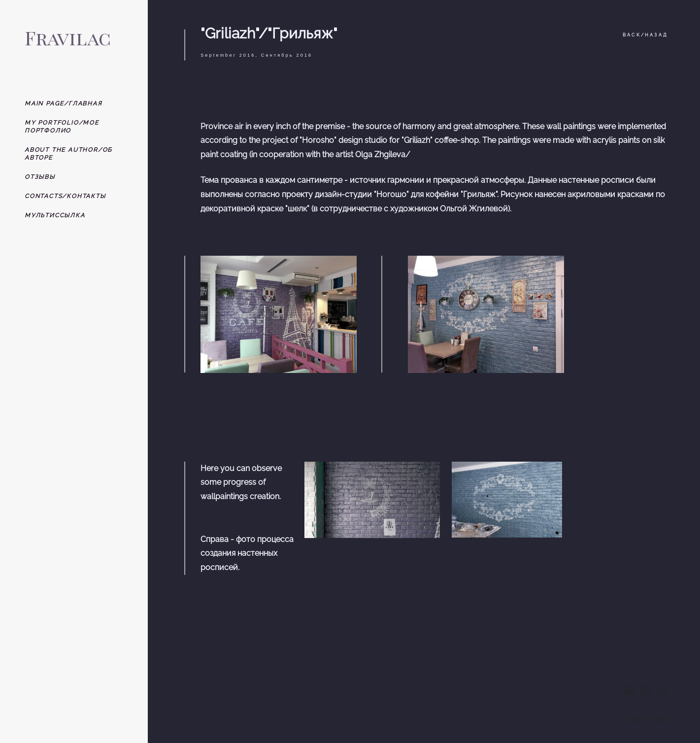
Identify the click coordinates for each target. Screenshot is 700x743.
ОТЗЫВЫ (40, 177)
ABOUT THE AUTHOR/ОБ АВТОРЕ (68, 154)
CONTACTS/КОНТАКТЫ (65, 196)
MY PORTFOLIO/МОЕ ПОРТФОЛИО (62, 127)
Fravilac (68, 37)
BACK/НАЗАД (645, 35)
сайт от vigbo (649, 720)
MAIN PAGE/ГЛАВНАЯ (64, 103)
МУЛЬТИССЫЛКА (55, 215)
